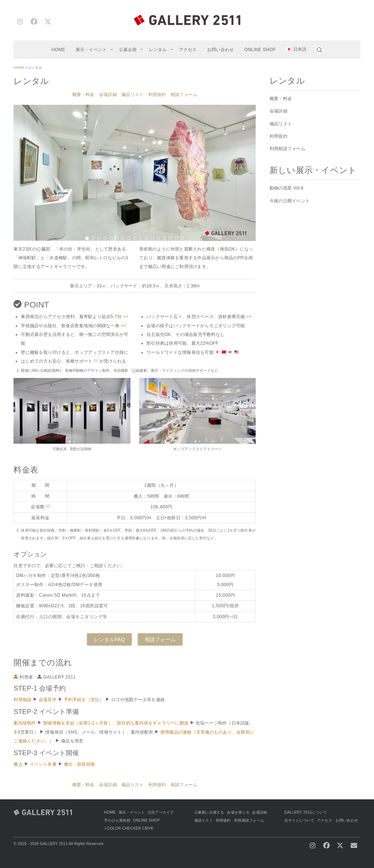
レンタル (158, 50)
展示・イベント (91, 50)
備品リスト (132, 95)
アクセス (188, 50)
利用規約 (157, 95)
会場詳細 (108, 95)
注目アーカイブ (161, 812)
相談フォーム (184, 95)
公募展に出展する (209, 812)
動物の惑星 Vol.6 (287, 188)
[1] (96, 360)
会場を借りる (238, 812)
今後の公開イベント (290, 201)
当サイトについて (299, 820)
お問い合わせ (220, 50)
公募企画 (128, 50)
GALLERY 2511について (306, 812)
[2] (48, 506)
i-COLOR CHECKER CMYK (129, 828)
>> (126, 317)
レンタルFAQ (110, 639)
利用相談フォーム (287, 149)
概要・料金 (83, 95)
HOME (58, 50)
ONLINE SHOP (260, 50)
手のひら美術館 (117, 820)
